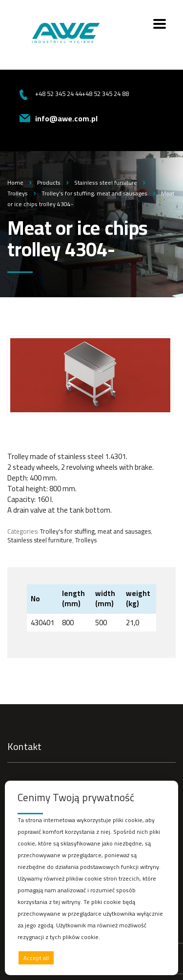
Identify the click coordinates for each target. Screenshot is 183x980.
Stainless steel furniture (40, 540)
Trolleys (86, 540)
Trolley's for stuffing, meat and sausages (95, 531)
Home (15, 183)
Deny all (89, 958)
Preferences (144, 957)
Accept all (36, 958)
